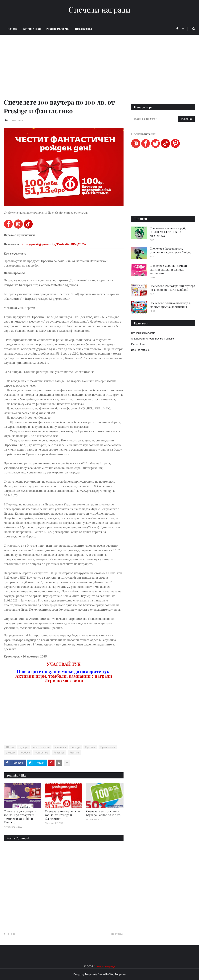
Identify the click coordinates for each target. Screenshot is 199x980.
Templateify (91, 974)
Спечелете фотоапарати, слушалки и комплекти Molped (171, 250)
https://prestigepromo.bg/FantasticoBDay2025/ (53, 244)
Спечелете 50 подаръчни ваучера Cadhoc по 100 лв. (104, 813)
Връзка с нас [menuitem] (83, 29)
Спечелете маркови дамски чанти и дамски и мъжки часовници (168, 269)
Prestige (74, 753)
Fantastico (59, 753)
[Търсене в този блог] (155, 119)
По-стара (116, 934)
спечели (10, 753)
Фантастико (42, 753)
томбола (25, 753)
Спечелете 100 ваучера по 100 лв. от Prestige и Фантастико (62, 815)
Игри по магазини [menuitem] (58, 29)
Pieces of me (138, 344)
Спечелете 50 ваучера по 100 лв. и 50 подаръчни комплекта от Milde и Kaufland (20, 817)
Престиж (90, 747)
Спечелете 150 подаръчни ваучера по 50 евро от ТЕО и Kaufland (172, 288)
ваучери (24, 747)
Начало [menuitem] (12, 29)
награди (75, 747)
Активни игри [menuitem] (32, 29)
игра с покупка (41, 747)
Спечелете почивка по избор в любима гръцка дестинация (170, 305)
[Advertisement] (64, 71)
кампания (60, 747)
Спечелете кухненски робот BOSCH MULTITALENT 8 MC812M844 (169, 232)
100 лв (10, 747)
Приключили (108, 747)
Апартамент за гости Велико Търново (152, 339)
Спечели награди (99, 10)
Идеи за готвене (140, 350)
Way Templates (118, 974)
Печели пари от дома (143, 333)
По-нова (10, 934)
